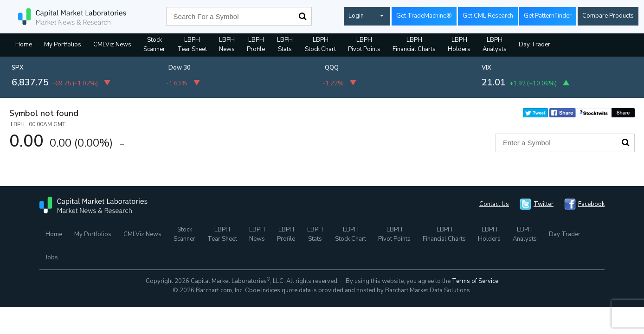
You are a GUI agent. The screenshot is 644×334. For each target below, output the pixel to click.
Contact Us (494, 204)
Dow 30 (180, 68)
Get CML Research (488, 16)
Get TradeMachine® (424, 16)
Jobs (52, 257)
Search (303, 16)
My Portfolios (63, 45)
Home (24, 45)
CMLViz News (112, 45)
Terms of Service (475, 281)
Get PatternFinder (548, 16)
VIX (486, 68)
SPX (18, 68)
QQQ (332, 68)
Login (356, 16)
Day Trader (535, 45)
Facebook (591, 204)
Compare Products (608, 16)
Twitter (544, 204)
